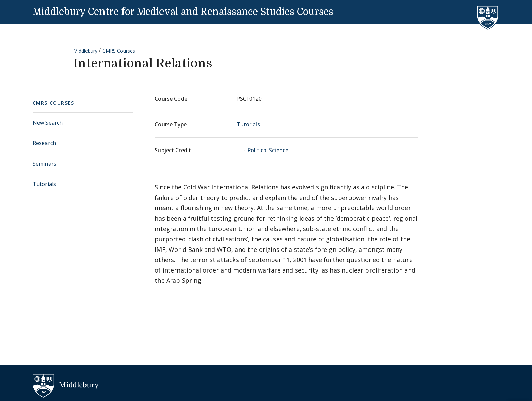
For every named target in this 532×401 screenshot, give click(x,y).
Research (44, 143)
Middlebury (85, 51)
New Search (48, 123)
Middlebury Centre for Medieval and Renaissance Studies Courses (183, 12)
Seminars (44, 164)
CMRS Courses (119, 51)
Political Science (268, 150)
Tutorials (44, 184)
